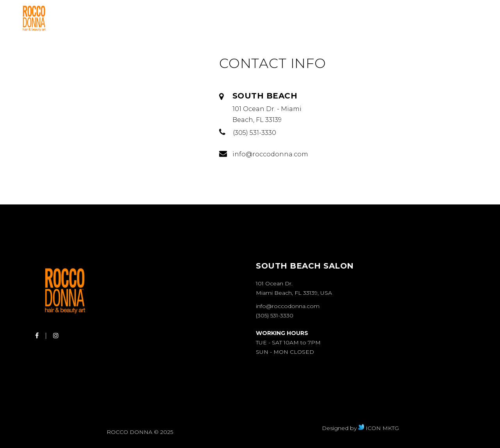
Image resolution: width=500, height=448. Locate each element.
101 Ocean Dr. (274, 283)
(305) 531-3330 (275, 315)
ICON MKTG (379, 428)
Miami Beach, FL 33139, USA (294, 293)
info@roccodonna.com (288, 306)
